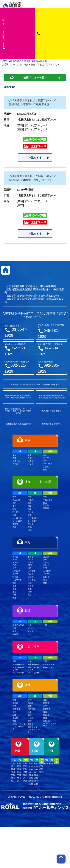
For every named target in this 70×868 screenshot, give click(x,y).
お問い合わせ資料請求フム (4, 33)
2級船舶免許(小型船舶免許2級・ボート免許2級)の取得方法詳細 (52, 397)
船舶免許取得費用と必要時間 (18, 424)
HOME (4, 61)
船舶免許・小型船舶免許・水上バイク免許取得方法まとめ (35, 384)
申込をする (35, 158)
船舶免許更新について (52, 424)
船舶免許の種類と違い (52, 411)
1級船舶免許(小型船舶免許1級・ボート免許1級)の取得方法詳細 (18, 397)
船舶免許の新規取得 (20, 61)
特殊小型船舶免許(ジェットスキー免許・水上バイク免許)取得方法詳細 (18, 411)
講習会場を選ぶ (41, 61)
